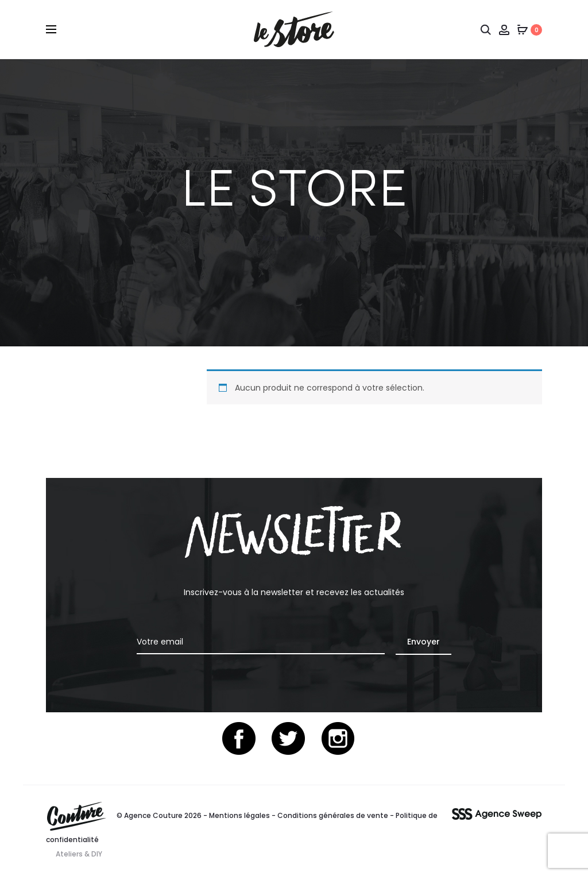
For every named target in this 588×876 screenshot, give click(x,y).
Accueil (274, 238)
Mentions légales (239, 815)
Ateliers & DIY (79, 854)
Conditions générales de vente (333, 815)
